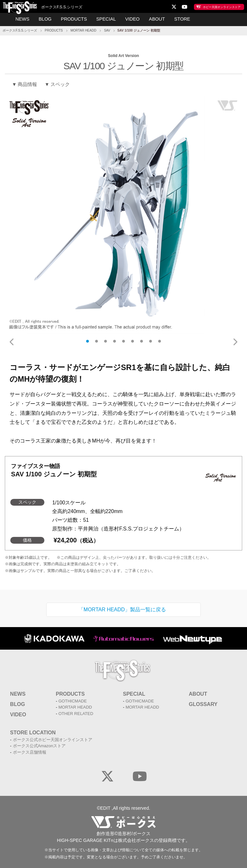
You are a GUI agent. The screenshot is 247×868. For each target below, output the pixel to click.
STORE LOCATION (33, 731)
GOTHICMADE (73, 700)
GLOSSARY (203, 703)
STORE (179, 19)
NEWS (26, 19)
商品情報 (27, 83)
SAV (107, 29)
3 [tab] (105, 340)
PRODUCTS (75, 19)
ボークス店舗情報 (30, 751)
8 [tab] (151, 340)
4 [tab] (114, 340)
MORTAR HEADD (83, 29)
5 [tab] (123, 340)
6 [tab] (133, 340)
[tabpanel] (123, 213)
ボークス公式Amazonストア (39, 744)
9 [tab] (160, 340)
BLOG (47, 19)
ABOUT (155, 19)
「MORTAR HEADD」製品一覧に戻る (122, 608)
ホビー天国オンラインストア (215, 6)
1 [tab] (87, 340)
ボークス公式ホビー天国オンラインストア (53, 738)
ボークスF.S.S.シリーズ (20, 29)
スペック (60, 83)
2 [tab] (96, 340)
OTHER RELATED (76, 712)
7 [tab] (142, 340)
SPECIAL (106, 19)
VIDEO (131, 19)
